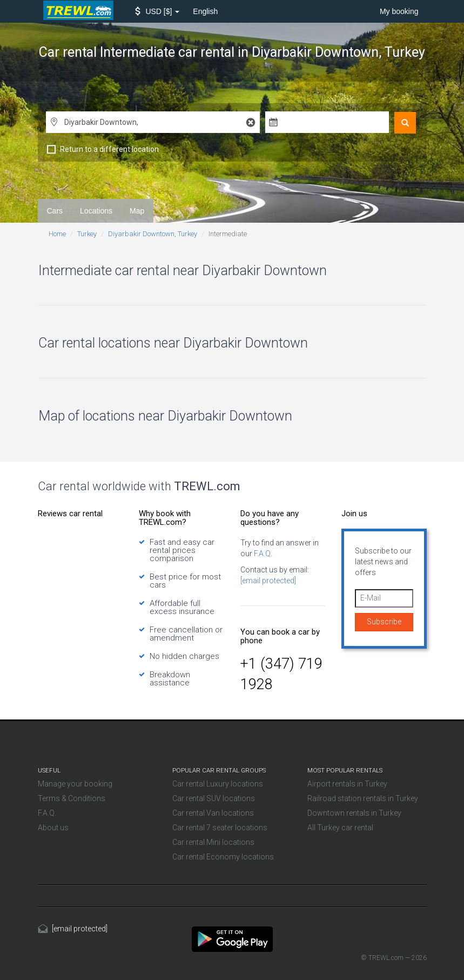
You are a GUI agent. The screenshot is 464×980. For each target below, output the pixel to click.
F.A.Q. (262, 554)
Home (57, 234)
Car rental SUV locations (214, 798)
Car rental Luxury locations (218, 784)
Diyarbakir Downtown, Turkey (153, 234)
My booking (399, 11)
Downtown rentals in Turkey (354, 813)
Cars (55, 211)
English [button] (205, 11)
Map (137, 211)
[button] (157, 11)
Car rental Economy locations (223, 857)
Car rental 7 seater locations (220, 828)
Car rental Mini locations (213, 842)
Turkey (87, 234)
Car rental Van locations (213, 813)
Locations (96, 211)
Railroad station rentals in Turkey (363, 798)
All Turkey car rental (340, 828)
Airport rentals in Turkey (347, 784)
